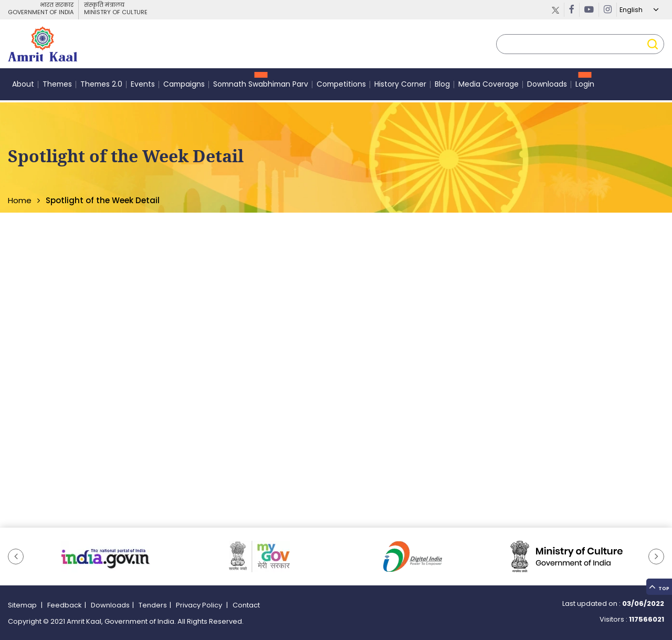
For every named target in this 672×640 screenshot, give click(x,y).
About (23, 86)
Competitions (341, 86)
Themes (57, 86)
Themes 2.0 (101, 86)
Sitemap (23, 605)
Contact (246, 605)
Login (585, 86)
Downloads (547, 86)
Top (657, 576)
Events (143, 86)
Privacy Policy (200, 605)
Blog (442, 86)
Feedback (65, 605)
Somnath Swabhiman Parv (261, 86)
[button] (16, 557)
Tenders (153, 605)
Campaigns (184, 86)
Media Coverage (489, 86)
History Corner (400, 86)
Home (20, 200)
